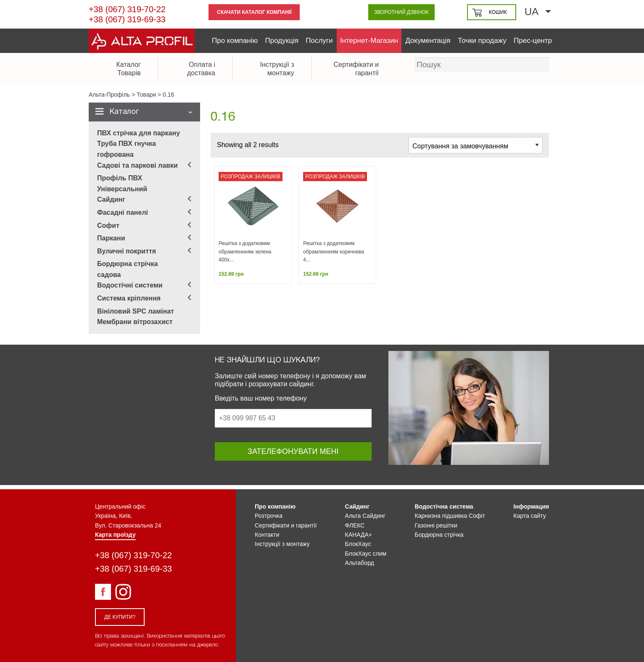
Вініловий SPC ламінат (136, 311)
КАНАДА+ (359, 535)
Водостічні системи (130, 285)
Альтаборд (360, 563)
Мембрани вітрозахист (135, 322)
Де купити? (120, 617)
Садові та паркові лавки (137, 165)
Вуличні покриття (127, 251)
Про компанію (235, 41)
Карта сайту (530, 516)
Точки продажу (482, 41)
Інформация (531, 506)
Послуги (319, 41)
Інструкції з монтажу (282, 544)
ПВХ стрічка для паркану (139, 133)
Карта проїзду (115, 535)
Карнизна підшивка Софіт (450, 516)
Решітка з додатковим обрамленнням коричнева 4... (334, 251)
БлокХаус (358, 544)
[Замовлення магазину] (476, 145)
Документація (428, 41)
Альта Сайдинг (365, 516)
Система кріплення (129, 298)
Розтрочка (269, 516)
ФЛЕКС (355, 525)
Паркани (111, 238)
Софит (108, 226)
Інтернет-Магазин (369, 41)
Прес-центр (533, 41)
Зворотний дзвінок (401, 12)
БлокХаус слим (366, 554)
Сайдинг (111, 199)
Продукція (282, 41)
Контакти (267, 535)
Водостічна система (444, 506)
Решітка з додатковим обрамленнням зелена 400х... (245, 251)
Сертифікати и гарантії (286, 525)
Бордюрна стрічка (439, 535)
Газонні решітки (436, 525)
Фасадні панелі (123, 212)
